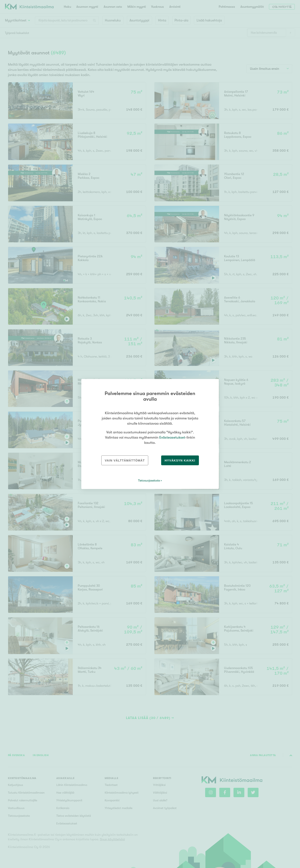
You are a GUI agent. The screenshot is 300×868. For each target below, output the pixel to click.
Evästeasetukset (172, 437)
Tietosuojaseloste (149, 480)
